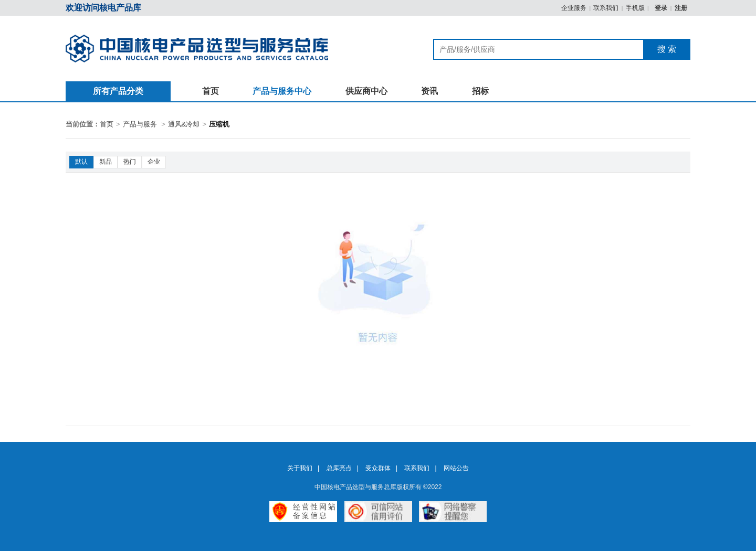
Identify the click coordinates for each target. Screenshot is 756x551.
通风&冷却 (184, 124)
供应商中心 (366, 91)
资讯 (429, 91)
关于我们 (300, 468)
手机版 (635, 8)
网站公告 (456, 468)
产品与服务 (140, 124)
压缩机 (219, 124)
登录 (662, 8)
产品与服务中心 (282, 91)
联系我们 (606, 8)
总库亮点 (339, 468)
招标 (480, 91)
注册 (681, 8)
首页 (211, 91)
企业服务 (574, 8)
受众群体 (378, 468)
